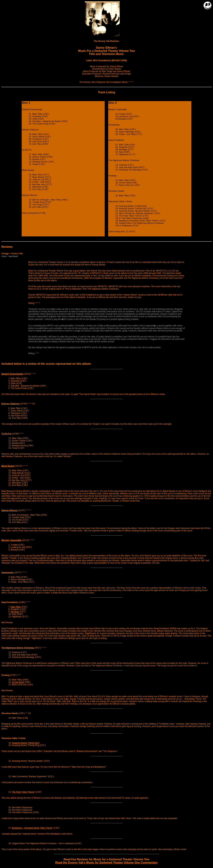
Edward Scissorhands (12, 374)
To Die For (6, 434)
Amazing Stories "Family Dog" (26, 743)
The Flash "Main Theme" (23, 792)
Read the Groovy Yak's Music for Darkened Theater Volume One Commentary (106, 863)
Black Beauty (8, 466)
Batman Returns (10, 510)
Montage (15, 612)
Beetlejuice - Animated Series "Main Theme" (32, 828)
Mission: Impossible (11, 540)
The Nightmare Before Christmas (18, 648)
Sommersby (7, 573)
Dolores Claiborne (10, 404)
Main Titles (16, 607)
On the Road (18, 682)
